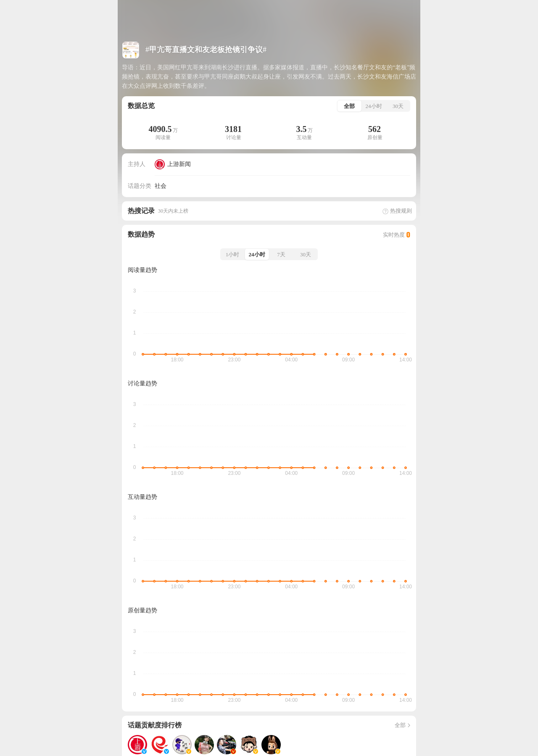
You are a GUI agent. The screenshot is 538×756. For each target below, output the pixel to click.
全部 (403, 725)
